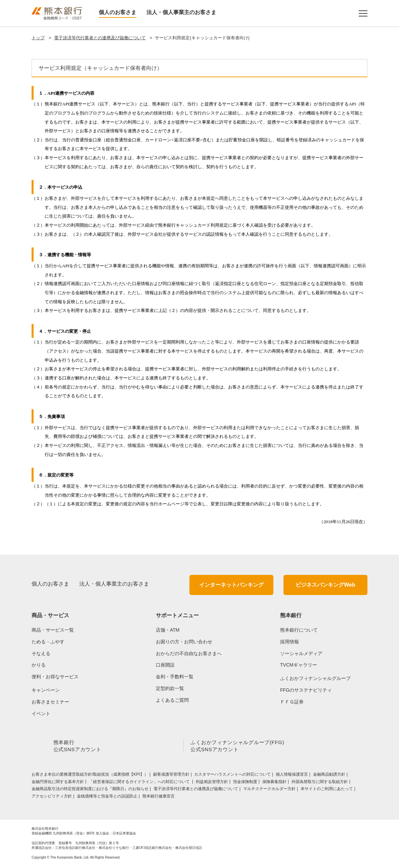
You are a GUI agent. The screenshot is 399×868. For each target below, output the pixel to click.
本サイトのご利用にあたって (327, 790)
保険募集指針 (274, 783)
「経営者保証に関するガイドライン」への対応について (140, 783)
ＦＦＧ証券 (292, 702)
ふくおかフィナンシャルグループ (315, 678)
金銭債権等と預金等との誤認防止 (107, 797)
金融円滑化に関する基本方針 (58, 783)
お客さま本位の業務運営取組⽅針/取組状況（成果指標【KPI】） (90, 776)
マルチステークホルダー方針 (269, 790)
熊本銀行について (299, 630)
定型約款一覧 (170, 688)
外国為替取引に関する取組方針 (320, 783)
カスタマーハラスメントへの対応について (232, 776)
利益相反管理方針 (212, 783)
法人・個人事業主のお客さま (181, 12)
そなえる (41, 653)
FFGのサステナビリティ (306, 690)
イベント (41, 714)
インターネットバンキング (231, 585)
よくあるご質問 (172, 700)
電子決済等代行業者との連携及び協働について (100, 38)
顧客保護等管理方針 (171, 776)
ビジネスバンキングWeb (325, 585)
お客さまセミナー (50, 702)
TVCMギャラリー (299, 665)
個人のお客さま (118, 12)
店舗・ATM (168, 630)
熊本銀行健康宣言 (159, 797)
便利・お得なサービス (55, 677)
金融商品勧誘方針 (329, 776)
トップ (38, 38)
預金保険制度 (245, 783)
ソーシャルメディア (301, 653)
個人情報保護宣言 (292, 776)
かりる (39, 665)
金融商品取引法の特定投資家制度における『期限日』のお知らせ (90, 790)
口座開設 (165, 665)
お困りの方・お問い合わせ (184, 642)
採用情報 (290, 642)
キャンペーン (46, 690)
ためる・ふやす (48, 642)
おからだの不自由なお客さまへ (189, 653)
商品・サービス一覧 (53, 630)
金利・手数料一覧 (175, 677)
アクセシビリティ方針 (52, 797)
